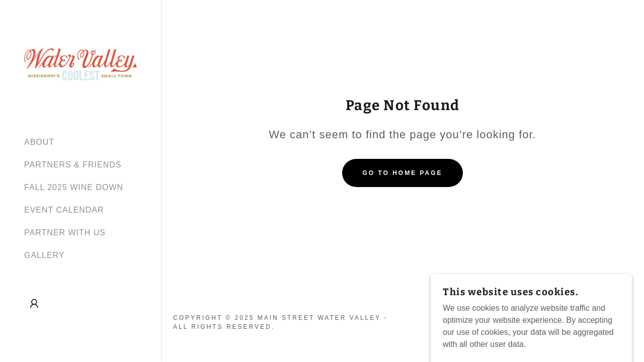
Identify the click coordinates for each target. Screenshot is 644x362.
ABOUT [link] (39, 142)
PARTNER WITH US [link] (65, 233)
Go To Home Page (402, 173)
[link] (80, 64)
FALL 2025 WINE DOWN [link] (74, 187)
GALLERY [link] (45, 255)
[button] (34, 304)
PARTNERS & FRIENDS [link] (73, 165)
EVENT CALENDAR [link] (64, 210)
